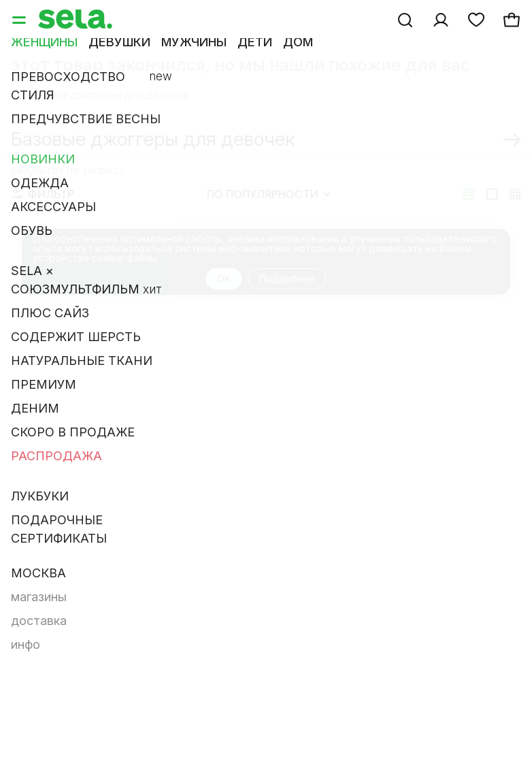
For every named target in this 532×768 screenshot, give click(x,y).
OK (224, 279)
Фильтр (43, 194)
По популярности (269, 194)
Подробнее (287, 279)
